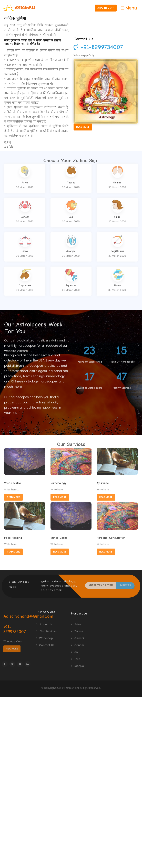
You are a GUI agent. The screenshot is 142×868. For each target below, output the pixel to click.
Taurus (77, 628)
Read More (84, 127)
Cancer (78, 642)
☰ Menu (129, 8)
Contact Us (45, 642)
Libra (76, 656)
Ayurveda (103, 481)
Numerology (58, 481)
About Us (44, 621)
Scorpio (77, 663)
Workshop (45, 635)
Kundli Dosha (59, 536)
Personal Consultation (111, 536)
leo (74, 649)
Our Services (47, 628)
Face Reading (13, 536)
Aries (76, 621)
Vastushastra (12, 481)
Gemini (77, 635)
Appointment (106, 8)
